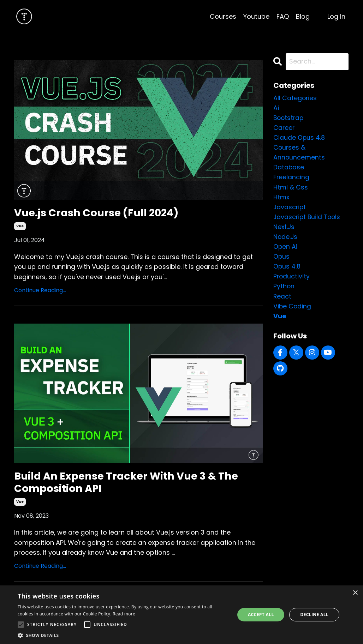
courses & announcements (299, 154)
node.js (286, 240)
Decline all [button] (314, 615)
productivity (292, 281)
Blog (303, 16)
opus (282, 261)
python (284, 291)
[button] (123, 635)
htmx (281, 200)
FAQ (283, 16)
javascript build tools (308, 220)
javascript (290, 210)
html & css (291, 189)
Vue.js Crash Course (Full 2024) (99, 213)
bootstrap (289, 118)
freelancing (291, 179)
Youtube (256, 16)
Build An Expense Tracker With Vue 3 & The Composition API (129, 483)
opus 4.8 (287, 270)
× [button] (355, 593)
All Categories (295, 98)
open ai (285, 250)
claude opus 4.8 (299, 139)
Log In (336, 16)
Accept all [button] (261, 615)
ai (276, 108)
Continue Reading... (40, 291)
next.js (284, 230)
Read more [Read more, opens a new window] (124, 614)
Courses (223, 16)
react (282, 301)
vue (20, 227)
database (289, 169)
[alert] (181, 615)
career (284, 128)
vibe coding (293, 311)
